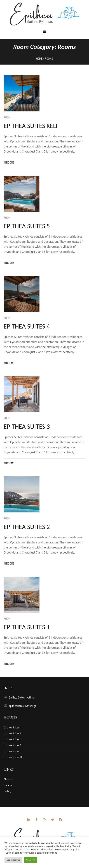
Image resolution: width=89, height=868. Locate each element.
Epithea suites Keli (31, 126)
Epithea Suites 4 (12, 745)
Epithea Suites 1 (12, 727)
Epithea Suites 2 (12, 733)
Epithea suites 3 (27, 427)
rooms (10, 162)
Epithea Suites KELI (14, 757)
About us (9, 779)
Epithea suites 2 (27, 527)
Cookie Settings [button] (13, 860)
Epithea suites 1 (27, 627)
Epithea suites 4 (27, 326)
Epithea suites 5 (27, 226)
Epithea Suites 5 (12, 751)
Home (39, 59)
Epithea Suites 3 (12, 739)
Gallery (7, 791)
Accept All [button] (31, 860)
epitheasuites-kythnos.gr (23, 706)
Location (8, 785)
